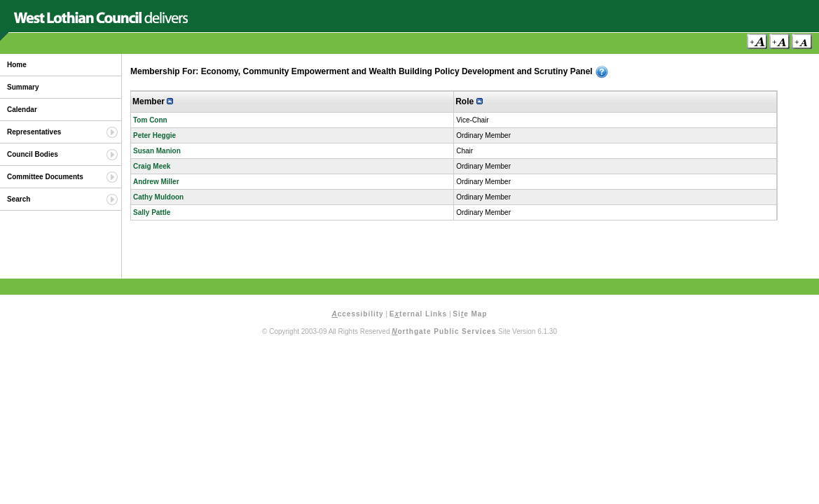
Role (469, 101)
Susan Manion (157, 151)
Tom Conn (150, 120)
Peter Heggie (154, 135)
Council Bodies (33, 154)
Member (153, 101)
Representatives (34, 132)
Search (19, 199)
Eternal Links (418, 314)
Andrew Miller (156, 182)
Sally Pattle (152, 212)
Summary (23, 87)
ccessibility (358, 314)
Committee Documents (45, 177)
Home (17, 65)
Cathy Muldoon (158, 197)
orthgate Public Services (444, 331)
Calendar (22, 110)
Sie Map (470, 314)
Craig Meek (152, 166)
